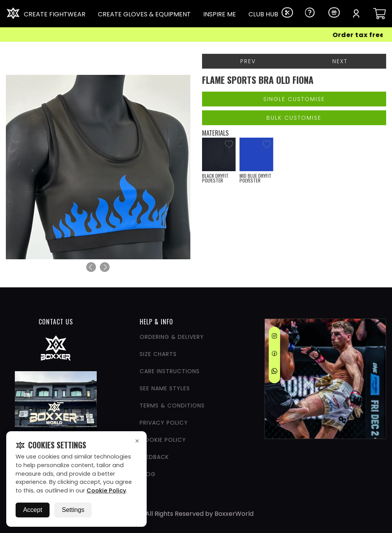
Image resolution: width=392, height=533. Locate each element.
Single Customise (294, 99)
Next (340, 61)
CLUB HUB (263, 14)
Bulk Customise (294, 118)
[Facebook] (274, 355)
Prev (248, 61)
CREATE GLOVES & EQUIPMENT (144, 14)
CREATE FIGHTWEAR (55, 14)
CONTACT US (56, 322)
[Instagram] (274, 337)
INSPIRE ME (220, 14)
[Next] (105, 267)
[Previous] (91, 267)
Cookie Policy (106, 491)
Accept (33, 510)
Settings (73, 510)
